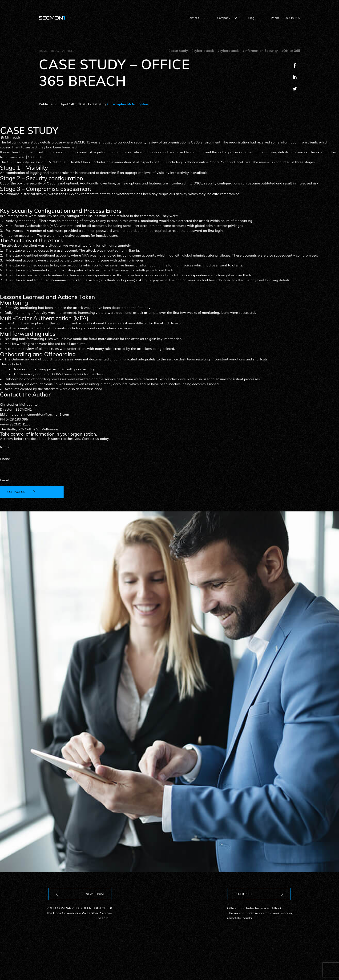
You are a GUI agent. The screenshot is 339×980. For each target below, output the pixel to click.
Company (224, 18)
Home (43, 51)
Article (68, 51)
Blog (251, 18)
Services (193, 18)
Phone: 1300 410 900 (286, 18)
